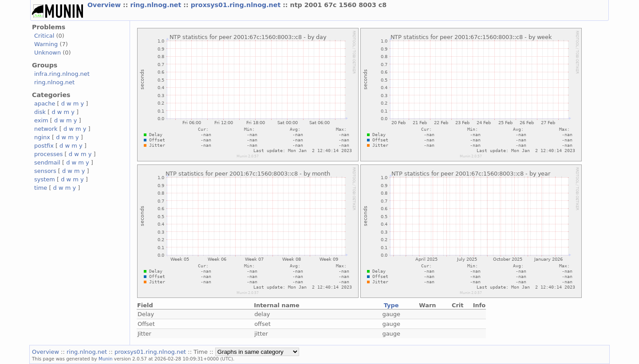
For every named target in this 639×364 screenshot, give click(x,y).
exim (41, 120)
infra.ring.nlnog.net (62, 74)
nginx (42, 137)
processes (49, 154)
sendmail (47, 162)
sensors (45, 171)
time (41, 188)
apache (45, 104)
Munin (106, 359)
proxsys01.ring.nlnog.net (237, 5)
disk (40, 112)
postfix (44, 146)
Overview (105, 5)
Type (391, 305)
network (46, 129)
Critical (44, 36)
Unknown (47, 53)
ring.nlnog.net (157, 5)
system (45, 179)
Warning (46, 44)
